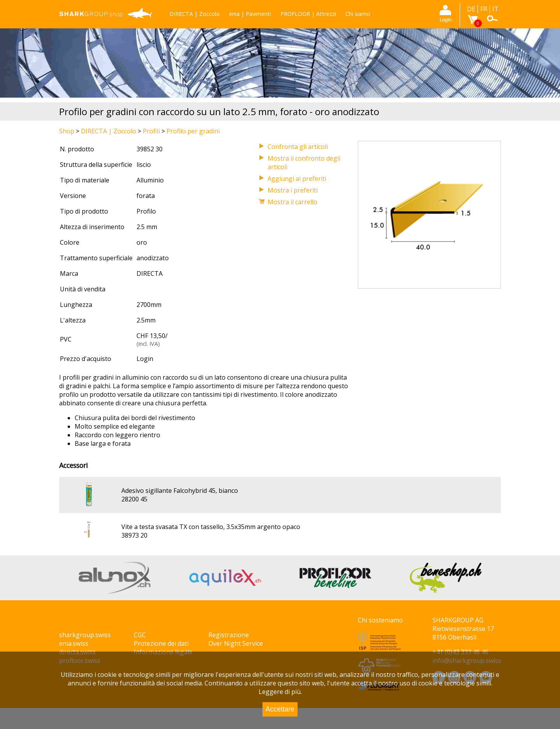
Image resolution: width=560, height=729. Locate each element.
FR (484, 9)
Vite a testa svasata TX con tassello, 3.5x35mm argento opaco (211, 527)
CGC (140, 635)
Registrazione (229, 635)
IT (495, 9)
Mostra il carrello (292, 202)
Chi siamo (358, 14)
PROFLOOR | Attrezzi (308, 14)
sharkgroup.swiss (85, 635)
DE (471, 9)
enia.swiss (74, 643)
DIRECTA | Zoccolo (195, 14)
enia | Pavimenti (250, 14)
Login (145, 359)
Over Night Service (236, 643)
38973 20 (134, 535)
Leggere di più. (280, 692)
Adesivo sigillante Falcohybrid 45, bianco (180, 491)
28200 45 (134, 499)
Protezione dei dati (161, 643)
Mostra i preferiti (293, 190)
